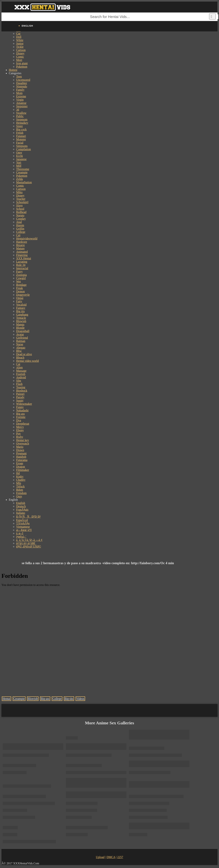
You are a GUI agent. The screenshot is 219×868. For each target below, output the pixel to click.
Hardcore (22, 242)
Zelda (19, 179)
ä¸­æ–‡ (20, 533)
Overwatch (23, 443)
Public (20, 116)
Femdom (21, 493)
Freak (19, 288)
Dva (19, 420)
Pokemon (22, 67)
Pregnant (21, 453)
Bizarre (20, 245)
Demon (20, 291)
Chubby (21, 480)
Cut (18, 34)
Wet (18, 281)
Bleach (20, 358)
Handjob (21, 457)
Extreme (21, 96)
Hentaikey (22, 123)
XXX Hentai (24, 258)
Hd (18, 473)
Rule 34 (21, 265)
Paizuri (20, 394)
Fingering (22, 255)
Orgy (19, 496)
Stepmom (22, 119)
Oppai (20, 298)
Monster (21, 139)
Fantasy (21, 308)
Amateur (21, 103)
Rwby (20, 437)
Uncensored (23, 80)
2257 (120, 857)
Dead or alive (24, 354)
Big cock (21, 129)
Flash (19, 384)
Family (20, 90)
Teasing (21, 387)
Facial (20, 143)
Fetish (20, 133)
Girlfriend (22, 338)
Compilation (23, 149)
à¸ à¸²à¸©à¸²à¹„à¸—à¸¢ (29, 540)
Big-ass (45, 699)
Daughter (22, 83)
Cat (18, 364)
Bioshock (22, 391)
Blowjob (21, 321)
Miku (19, 192)
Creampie (22, 172)
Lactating (22, 262)
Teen (19, 76)
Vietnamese (23, 527)
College (21, 232)
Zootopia (21, 275)
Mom (19, 93)
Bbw (19, 351)
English (21, 503)
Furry (19, 272)
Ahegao (21, 348)
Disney (20, 53)
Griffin (20, 229)
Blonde (20, 328)
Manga (20, 324)
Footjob (21, 374)
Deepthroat (23, 424)
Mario (20, 447)
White (20, 40)
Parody (20, 397)
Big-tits (69, 699)
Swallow (21, 113)
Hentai (7, 699)
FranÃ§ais (22, 510)
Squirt (20, 400)
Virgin (20, 100)
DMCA (111, 857)
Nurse (20, 344)
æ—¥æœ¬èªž (24, 530)
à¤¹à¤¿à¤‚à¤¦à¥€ (26, 543)
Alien (19, 367)
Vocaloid (21, 305)
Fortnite (21, 417)
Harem (20, 225)
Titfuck (20, 486)
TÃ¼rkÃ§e (23, 523)
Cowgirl (21, 278)
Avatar (20, 334)
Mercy (20, 427)
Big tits (20, 311)
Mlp (19, 483)
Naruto (20, 215)
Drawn (20, 450)
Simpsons (22, 146)
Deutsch (21, 506)
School (20, 209)
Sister (19, 126)
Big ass (20, 414)
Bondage (21, 285)
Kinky (20, 477)
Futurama (22, 460)
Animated (22, 252)
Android (21, 377)
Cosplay (21, 219)
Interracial (22, 268)
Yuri (19, 162)
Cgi (18, 235)
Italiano (21, 513)
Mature (20, 248)
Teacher (21, 199)
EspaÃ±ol (22, 520)
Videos (80, 699)
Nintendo (22, 86)
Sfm (19, 381)
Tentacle (21, 318)
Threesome (23, 169)
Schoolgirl (22, 202)
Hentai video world (28, 361)
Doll (19, 37)
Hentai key (23, 440)
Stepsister (22, 106)
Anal (19, 222)
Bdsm (20, 490)
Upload (100, 857)
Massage (21, 371)
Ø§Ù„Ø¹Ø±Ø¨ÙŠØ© (29, 546)
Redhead (21, 212)
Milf (19, 166)
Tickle (20, 47)
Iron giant (22, 63)
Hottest (13, 70)
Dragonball (23, 331)
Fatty (19, 301)
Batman (21, 341)
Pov (18, 434)
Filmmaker (23, 470)
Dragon (21, 467)
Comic (20, 57)
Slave (19, 205)
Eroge (20, 463)
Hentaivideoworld (27, 238)
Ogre (19, 153)
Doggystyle (23, 295)
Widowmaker (24, 404)
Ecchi (19, 156)
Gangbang (22, 315)
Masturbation (24, 182)
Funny (20, 407)
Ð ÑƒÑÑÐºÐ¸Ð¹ (28, 517)
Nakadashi (22, 410)
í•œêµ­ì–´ (21, 537)
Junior (20, 43)
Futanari (21, 136)
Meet (19, 60)
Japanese (21, 159)
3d (18, 110)
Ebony (20, 430)
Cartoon (21, 50)
